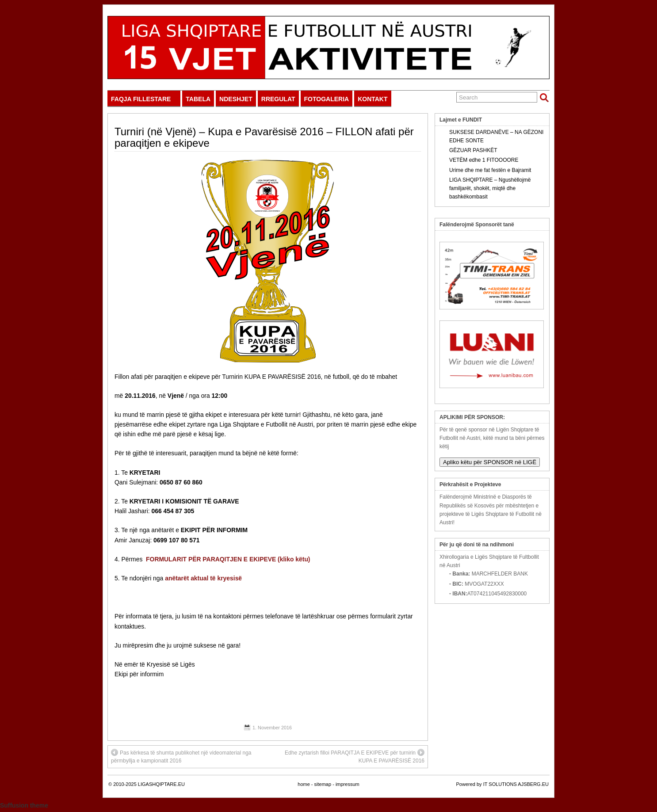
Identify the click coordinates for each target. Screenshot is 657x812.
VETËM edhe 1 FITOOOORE (484, 160)
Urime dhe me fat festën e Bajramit (490, 170)
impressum (348, 784)
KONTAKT (372, 99)
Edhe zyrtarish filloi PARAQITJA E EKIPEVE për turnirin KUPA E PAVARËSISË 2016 (355, 756)
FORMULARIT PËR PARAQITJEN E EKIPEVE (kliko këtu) (228, 559)
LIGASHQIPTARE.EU (161, 784)
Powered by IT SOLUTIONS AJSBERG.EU (502, 784)
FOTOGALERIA (327, 99)
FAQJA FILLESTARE (145, 101)
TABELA (198, 99)
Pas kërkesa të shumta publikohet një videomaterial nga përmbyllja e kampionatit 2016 (181, 756)
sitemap (323, 784)
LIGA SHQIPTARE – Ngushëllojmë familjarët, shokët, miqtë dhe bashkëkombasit (490, 188)
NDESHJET (236, 99)
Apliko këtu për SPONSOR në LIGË (490, 462)
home (304, 784)
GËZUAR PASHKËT (473, 150)
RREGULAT (278, 99)
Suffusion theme (24, 805)
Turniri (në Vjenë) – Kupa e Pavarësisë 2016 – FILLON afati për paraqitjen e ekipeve (264, 137)
